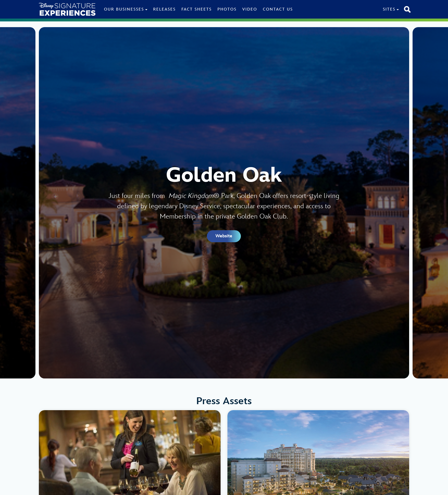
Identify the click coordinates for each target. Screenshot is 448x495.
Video (250, 9)
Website (224, 236)
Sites (389, 9)
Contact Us (278, 9)
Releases (164, 9)
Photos (227, 9)
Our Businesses (124, 9)
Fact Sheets (197, 9)
